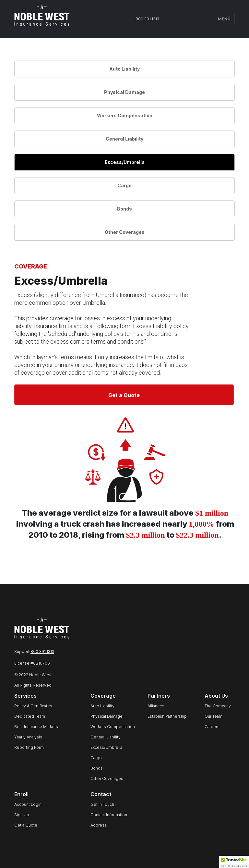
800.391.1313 (147, 19)
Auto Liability (124, 69)
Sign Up (22, 815)
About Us (216, 696)
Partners (159, 696)
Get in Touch (102, 804)
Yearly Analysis (28, 737)
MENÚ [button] (224, 19)
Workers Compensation (125, 115)
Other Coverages (125, 232)
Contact (101, 794)
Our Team (213, 716)
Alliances (156, 706)
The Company (218, 706)
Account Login (28, 804)
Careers (212, 727)
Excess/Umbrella (125, 162)
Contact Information (109, 815)
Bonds (124, 209)
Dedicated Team (30, 716)
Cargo (124, 185)
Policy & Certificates (33, 706)
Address (99, 825)
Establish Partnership (167, 716)
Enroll (21, 794)
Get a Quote (124, 395)
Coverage (103, 696)
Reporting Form (29, 747)
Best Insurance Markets (36, 727)
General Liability (124, 139)
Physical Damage (124, 92)
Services (25, 696)
